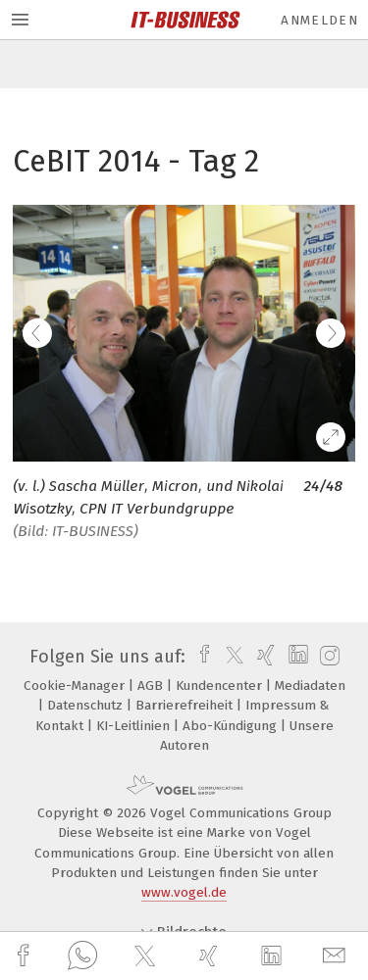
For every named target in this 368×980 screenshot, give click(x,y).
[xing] (211, 956)
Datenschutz (87, 705)
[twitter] (147, 956)
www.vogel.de (184, 892)
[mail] (337, 956)
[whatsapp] (82, 956)
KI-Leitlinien (135, 726)
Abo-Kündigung (232, 726)
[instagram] (327, 657)
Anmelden (319, 20)
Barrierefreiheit (186, 705)
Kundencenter (221, 686)
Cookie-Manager (76, 686)
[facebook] (26, 956)
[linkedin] (274, 956)
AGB (152, 686)
